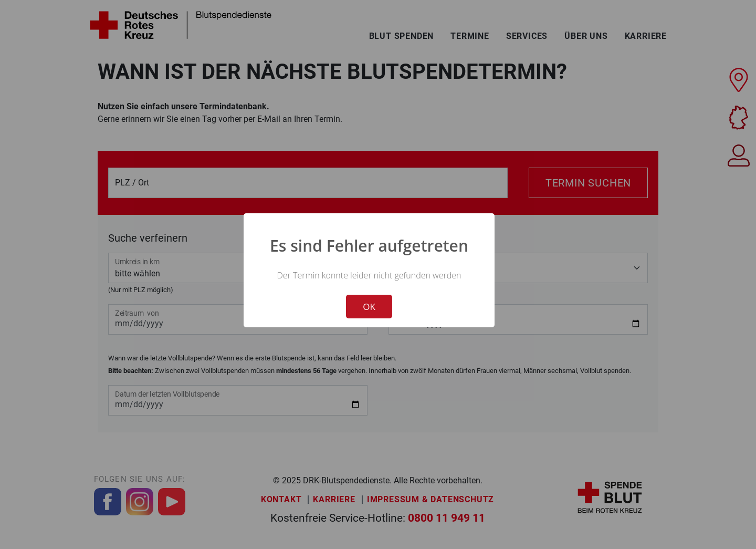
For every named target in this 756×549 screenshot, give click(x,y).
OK (369, 307)
